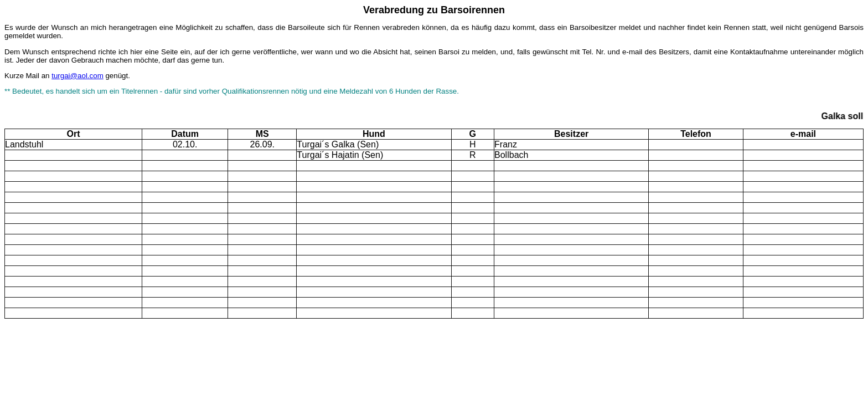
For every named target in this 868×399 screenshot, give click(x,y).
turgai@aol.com (77, 76)
